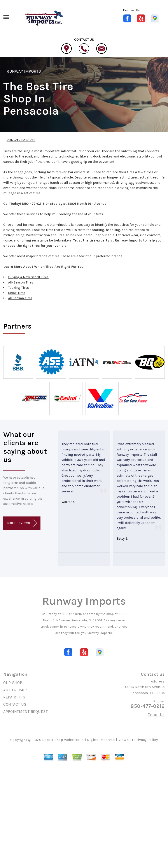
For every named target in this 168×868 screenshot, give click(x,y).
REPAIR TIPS (14, 697)
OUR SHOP (13, 683)
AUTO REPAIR (15, 690)
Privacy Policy (146, 740)
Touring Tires (18, 288)
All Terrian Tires (20, 298)
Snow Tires (17, 293)
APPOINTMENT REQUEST (26, 712)
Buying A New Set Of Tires (28, 277)
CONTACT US (15, 704)
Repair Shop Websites (61, 740)
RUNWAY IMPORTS (24, 71)
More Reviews (22, 523)
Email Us (156, 715)
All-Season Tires (21, 282)
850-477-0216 (33, 204)
